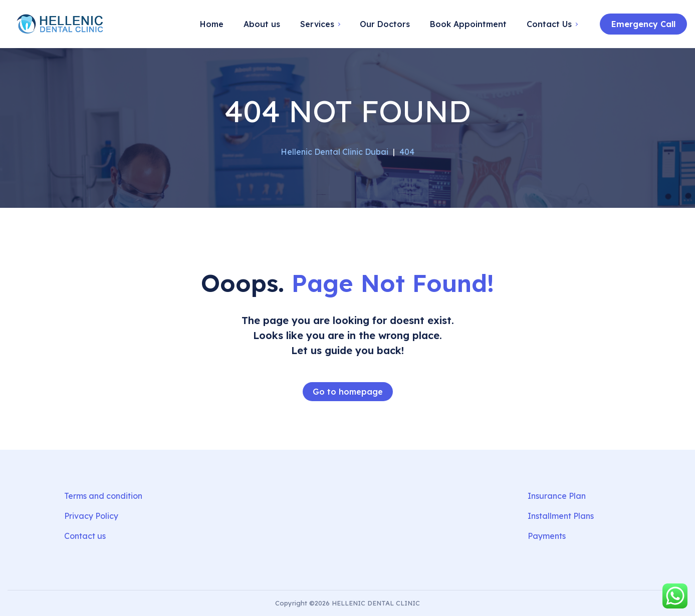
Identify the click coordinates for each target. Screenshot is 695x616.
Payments (547, 536)
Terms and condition (103, 496)
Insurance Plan (557, 496)
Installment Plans (561, 516)
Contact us (85, 536)
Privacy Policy (91, 516)
